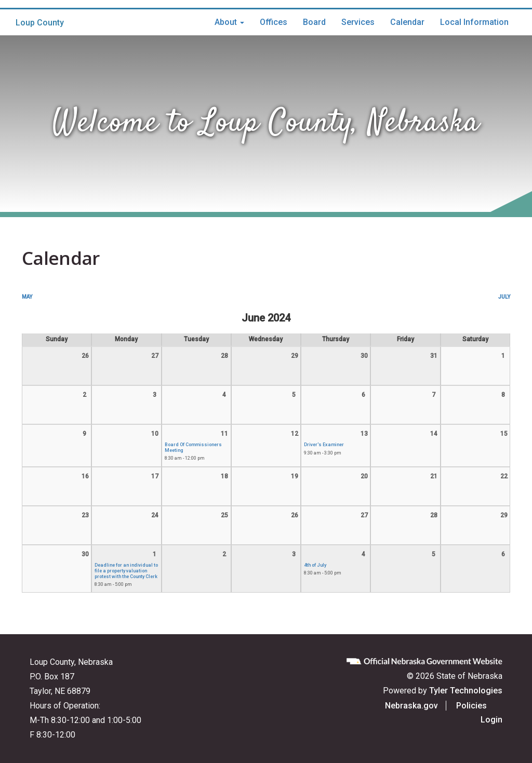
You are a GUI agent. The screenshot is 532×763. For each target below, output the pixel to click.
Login (491, 720)
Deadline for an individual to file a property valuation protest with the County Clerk (126, 571)
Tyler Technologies (466, 691)
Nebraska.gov (427, 706)
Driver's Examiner (324, 445)
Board (314, 22)
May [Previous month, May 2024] (27, 297)
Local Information (474, 22)
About (229, 22)
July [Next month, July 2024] (504, 297)
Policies (487, 706)
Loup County (40, 23)
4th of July (315, 565)
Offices (274, 22)
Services (358, 22)
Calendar (407, 22)
